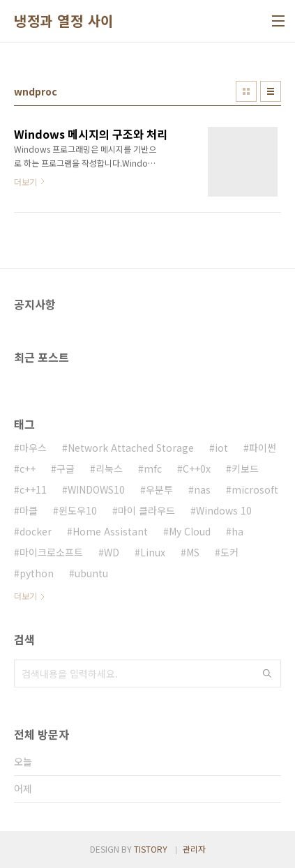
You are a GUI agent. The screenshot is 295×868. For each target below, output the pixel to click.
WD (112, 552)
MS (193, 552)
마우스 (33, 448)
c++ (28, 469)
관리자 (194, 849)
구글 (66, 469)
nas (202, 489)
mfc (153, 469)
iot (221, 448)
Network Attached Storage (131, 448)
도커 (229, 552)
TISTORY (151, 849)
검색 (267, 673)
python (37, 573)
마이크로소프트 (51, 552)
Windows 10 (224, 510)
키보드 (245, 469)
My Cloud (190, 531)
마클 (29, 510)
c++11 (33, 489)
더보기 (25, 596)
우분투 (159, 489)
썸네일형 (246, 91)
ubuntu (91, 573)
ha (237, 531)
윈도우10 (78, 510)
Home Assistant (110, 531)
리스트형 (271, 91)
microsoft (255, 489)
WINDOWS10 (96, 489)
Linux (153, 552)
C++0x (197, 469)
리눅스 (109, 469)
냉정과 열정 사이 (64, 21)
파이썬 (263, 448)
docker (36, 531)
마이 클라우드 (146, 510)
